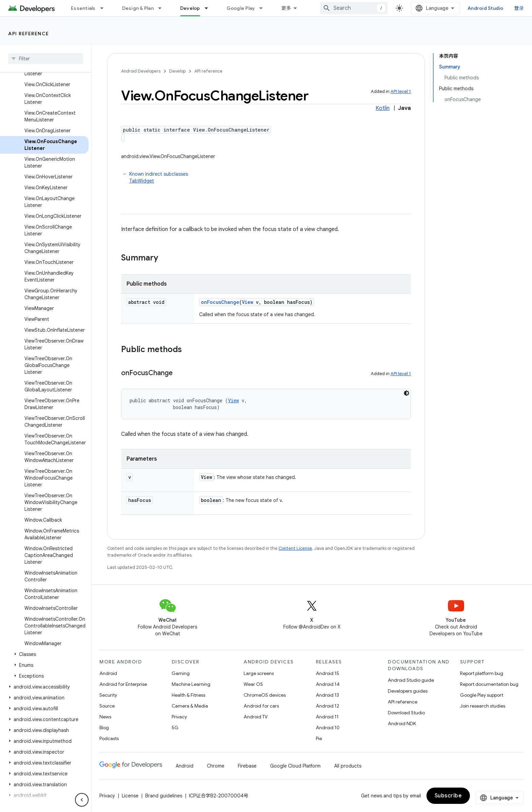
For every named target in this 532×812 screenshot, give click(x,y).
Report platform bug (482, 673)
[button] (44, 654)
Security (108, 695)
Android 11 (327, 717)
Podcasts (109, 738)
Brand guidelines (164, 796)
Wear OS (253, 684)
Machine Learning (191, 684)
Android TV (256, 717)
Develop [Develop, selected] (190, 8)
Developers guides (408, 691)
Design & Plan (138, 8)
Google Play (241, 8)
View (248, 302)
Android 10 (328, 728)
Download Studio (406, 713)
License (130, 796)
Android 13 (327, 695)
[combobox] (354, 8)
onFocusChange (220, 302)
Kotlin (383, 108)
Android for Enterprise (123, 684)
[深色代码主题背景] (406, 393)
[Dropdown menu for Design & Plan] (163, 8)
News (105, 717)
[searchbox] (46, 59)
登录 (519, 8)
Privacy (179, 717)
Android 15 (328, 673)
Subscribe (448, 796)
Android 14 (328, 684)
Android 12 (328, 706)
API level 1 (401, 91)
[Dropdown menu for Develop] (209, 8)
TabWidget (142, 181)
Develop (177, 71)
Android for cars (261, 706)
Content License (295, 548)
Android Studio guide (411, 680)
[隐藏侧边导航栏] (82, 800)
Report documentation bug (489, 684)
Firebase (247, 766)
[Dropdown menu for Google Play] (264, 8)
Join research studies (483, 706)
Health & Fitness (188, 695)
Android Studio (486, 8)
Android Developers (141, 71)
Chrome (216, 766)
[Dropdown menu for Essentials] (105, 8)
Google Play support (482, 695)
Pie (319, 738)
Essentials (83, 8)
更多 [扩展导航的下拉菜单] (286, 8)
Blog (104, 728)
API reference (29, 34)
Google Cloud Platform (295, 766)
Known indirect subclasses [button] (270, 178)
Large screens (259, 673)
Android (108, 673)
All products (348, 766)
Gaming (181, 673)
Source (107, 706)
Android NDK (402, 723)
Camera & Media (190, 706)
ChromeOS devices (265, 695)
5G (175, 728)
